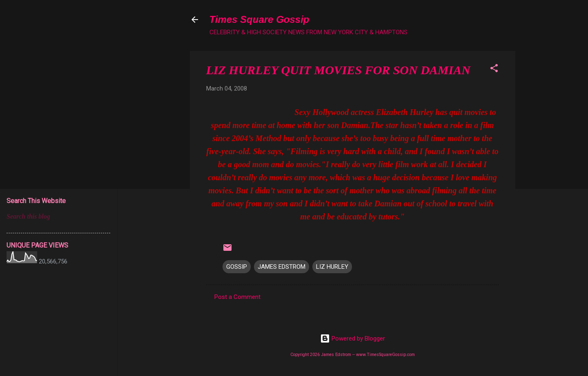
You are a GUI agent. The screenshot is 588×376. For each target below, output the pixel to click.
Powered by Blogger (353, 338)
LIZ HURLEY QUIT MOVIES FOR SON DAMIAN (338, 70)
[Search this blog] (58, 217)
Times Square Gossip (259, 19)
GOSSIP (237, 267)
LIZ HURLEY (332, 267)
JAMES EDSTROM (282, 267)
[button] (494, 70)
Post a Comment (237, 297)
